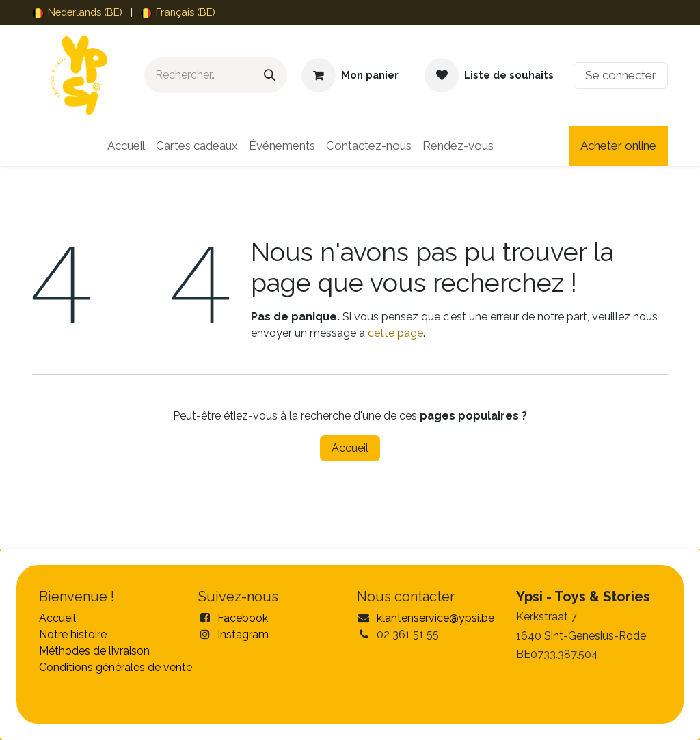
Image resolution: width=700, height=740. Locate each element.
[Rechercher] (270, 75)
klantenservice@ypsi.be (435, 618)
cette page (395, 333)
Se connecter (621, 75)
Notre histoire (73, 634)
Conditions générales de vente (116, 667)
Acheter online (618, 146)
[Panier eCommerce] (350, 75)
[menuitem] (78, 12)
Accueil (350, 448)
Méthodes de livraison (94, 651)
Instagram (243, 634)
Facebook (243, 618)
